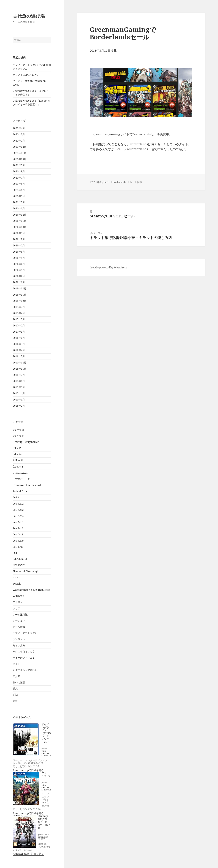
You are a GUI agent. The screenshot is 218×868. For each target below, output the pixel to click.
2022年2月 (19, 141)
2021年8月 (19, 171)
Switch (17, 584)
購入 (15, 689)
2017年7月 (19, 307)
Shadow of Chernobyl (25, 571)
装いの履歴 (19, 682)
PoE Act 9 (18, 541)
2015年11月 (20, 369)
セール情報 (19, 627)
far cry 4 (18, 467)
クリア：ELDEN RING (26, 75)
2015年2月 (19, 406)
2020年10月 (20, 227)
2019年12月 (20, 288)
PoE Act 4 (18, 516)
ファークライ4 (46, 775)
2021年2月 (19, 202)
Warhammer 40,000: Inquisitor (31, 590)
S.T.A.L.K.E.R (20, 559)
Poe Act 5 (18, 522)
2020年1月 (19, 282)
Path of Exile (20, 491)
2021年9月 (19, 165)
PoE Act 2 (18, 504)
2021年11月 (20, 153)
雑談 (15, 701)
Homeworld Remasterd (27, 485)
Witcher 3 (19, 596)
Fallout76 (18, 460)
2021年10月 (20, 159)
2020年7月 (19, 245)
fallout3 (17, 448)
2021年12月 (20, 147)
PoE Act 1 (18, 497)
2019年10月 (20, 301)
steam (16, 577)
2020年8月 (19, 239)
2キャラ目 (18, 430)
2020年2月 (19, 276)
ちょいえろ (19, 645)
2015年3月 (19, 400)
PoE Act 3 (18, 510)
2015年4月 (19, 393)
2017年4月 (19, 313)
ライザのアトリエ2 (23, 658)
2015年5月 (19, 387)
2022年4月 (19, 128)
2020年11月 (20, 221)
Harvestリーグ (21, 479)
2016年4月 (19, 350)
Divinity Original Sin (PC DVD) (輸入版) (45, 822)
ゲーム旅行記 (20, 614)
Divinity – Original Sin (26, 442)
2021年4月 (19, 190)
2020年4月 (19, 264)
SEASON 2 (19, 565)
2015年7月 (19, 375)
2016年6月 (19, 338)
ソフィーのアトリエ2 (25, 633)
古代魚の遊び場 (29, 16)
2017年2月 (19, 325)
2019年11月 (20, 295)
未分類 (16, 676)
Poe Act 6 (18, 528)
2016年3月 (19, 356)
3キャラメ (18, 436)
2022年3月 (19, 134)
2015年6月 (19, 381)
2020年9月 (19, 233)
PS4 (15, 553)
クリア (16, 608)
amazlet (45, 753)
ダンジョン (19, 639)
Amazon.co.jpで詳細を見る (28, 770)
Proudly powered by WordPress (108, 267)
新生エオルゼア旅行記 (25, 670)
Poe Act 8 (18, 534)
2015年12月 (20, 363)
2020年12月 (20, 215)
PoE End (18, 547)
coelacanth (119, 182)
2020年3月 (19, 270)
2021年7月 (19, 178)
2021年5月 (19, 184)
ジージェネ (19, 621)
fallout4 (17, 454)
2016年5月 (19, 344)
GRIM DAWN (20, 473)
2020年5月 (19, 258)
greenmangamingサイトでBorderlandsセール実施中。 (133, 134)
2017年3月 (19, 319)
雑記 (15, 695)
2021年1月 (19, 208)
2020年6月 (19, 252)
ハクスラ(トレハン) (23, 652)
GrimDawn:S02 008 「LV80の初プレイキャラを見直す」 (31, 103)
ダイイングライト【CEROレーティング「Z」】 (46, 733)
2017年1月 (19, 332)
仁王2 (16, 664)
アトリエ (18, 602)
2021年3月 (19, 196)
